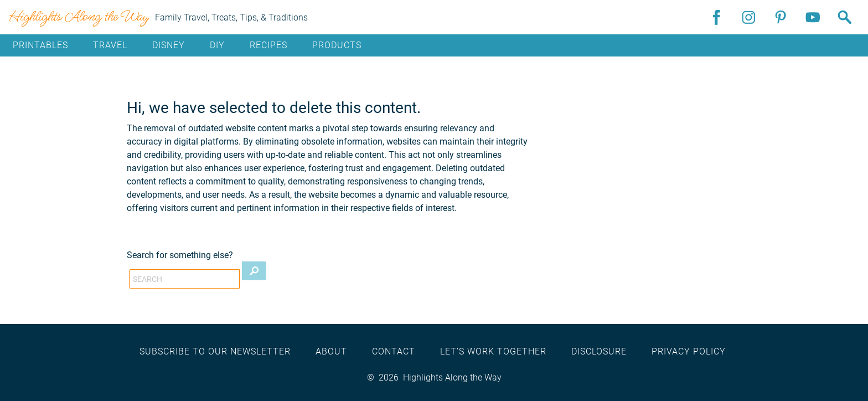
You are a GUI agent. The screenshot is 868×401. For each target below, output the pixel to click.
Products (337, 45)
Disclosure (599, 351)
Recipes (268, 45)
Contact (394, 351)
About (331, 351)
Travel (110, 45)
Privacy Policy (689, 351)
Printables (40, 45)
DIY (217, 45)
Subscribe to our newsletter (215, 351)
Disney (169, 45)
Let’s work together (493, 351)
